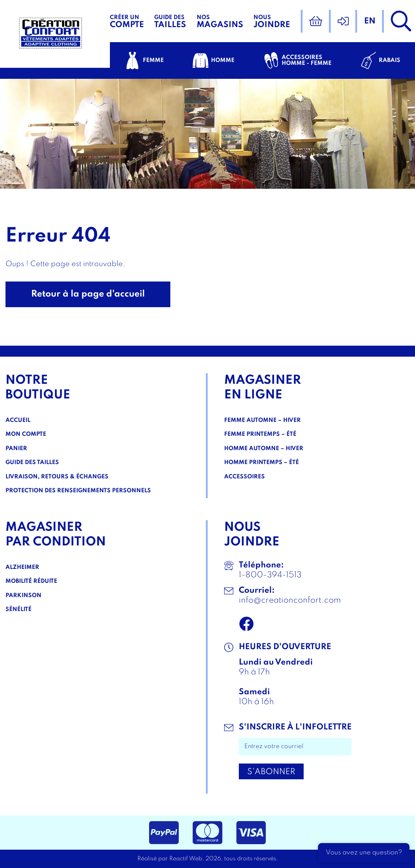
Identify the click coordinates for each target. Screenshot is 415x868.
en (370, 21)
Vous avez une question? (364, 853)
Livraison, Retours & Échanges (57, 477)
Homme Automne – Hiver (264, 449)
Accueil (18, 420)
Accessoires (244, 477)
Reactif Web (186, 859)
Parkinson (23, 596)
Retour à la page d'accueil (88, 294)
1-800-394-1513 (270, 575)
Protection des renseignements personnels (78, 491)
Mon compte (26, 434)
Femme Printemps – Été (260, 434)
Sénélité (18, 610)
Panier (16, 449)
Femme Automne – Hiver (262, 420)
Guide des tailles (32, 463)
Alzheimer (22, 567)
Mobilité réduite (31, 581)
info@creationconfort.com (290, 600)
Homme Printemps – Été (262, 463)
